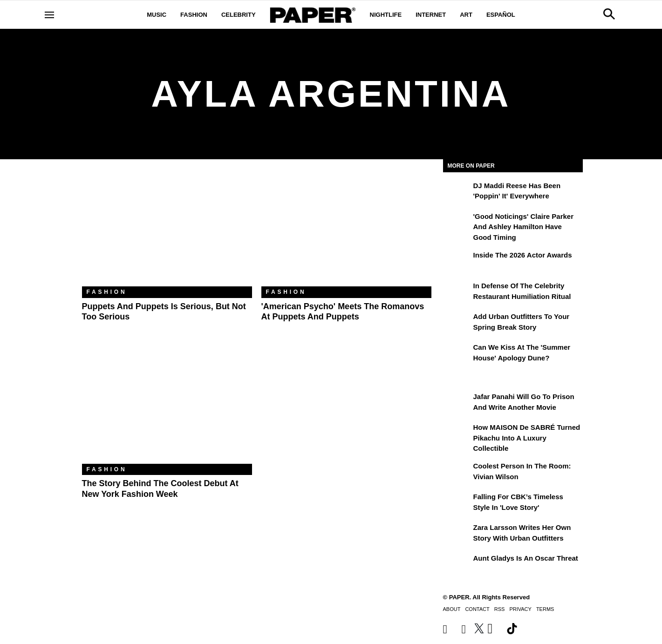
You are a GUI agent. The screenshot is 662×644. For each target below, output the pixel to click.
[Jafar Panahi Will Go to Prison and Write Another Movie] (457, 403)
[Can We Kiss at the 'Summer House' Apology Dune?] (457, 354)
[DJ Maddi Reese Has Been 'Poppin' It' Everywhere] (457, 192)
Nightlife (386, 15)
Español (501, 15)
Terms (545, 609)
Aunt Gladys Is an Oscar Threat (526, 558)
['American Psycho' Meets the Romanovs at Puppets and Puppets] (346, 230)
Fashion (194, 15)
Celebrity (239, 15)
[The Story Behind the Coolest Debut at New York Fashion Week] (167, 407)
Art (466, 15)
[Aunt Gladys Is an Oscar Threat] (457, 565)
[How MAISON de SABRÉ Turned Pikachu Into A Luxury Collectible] (457, 434)
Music (157, 15)
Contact (477, 609)
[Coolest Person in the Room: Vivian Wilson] (457, 473)
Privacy (520, 609)
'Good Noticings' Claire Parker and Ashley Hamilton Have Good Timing (524, 227)
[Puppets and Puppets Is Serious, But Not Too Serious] (167, 230)
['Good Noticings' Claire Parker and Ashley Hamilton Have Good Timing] (457, 223)
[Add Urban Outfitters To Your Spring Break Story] (457, 323)
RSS (500, 609)
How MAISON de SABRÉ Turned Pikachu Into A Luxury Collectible (527, 438)
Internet (431, 15)
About (452, 609)
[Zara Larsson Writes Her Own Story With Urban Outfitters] (457, 534)
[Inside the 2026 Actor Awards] (457, 262)
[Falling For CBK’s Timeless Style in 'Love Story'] (457, 503)
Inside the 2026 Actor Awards (523, 255)
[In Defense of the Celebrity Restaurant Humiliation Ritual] (457, 292)
